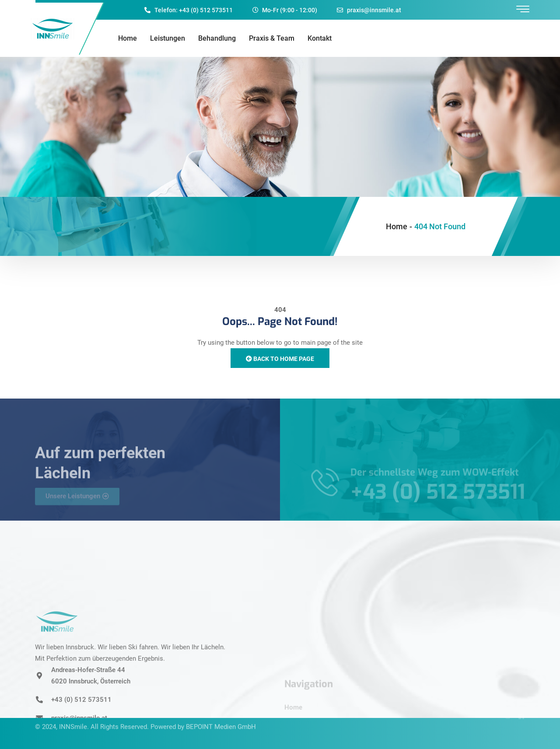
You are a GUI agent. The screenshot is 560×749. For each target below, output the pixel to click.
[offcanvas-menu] (523, 9)
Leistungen (168, 38)
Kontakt (320, 38)
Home (128, 38)
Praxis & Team (272, 38)
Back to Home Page (280, 359)
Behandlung (217, 38)
